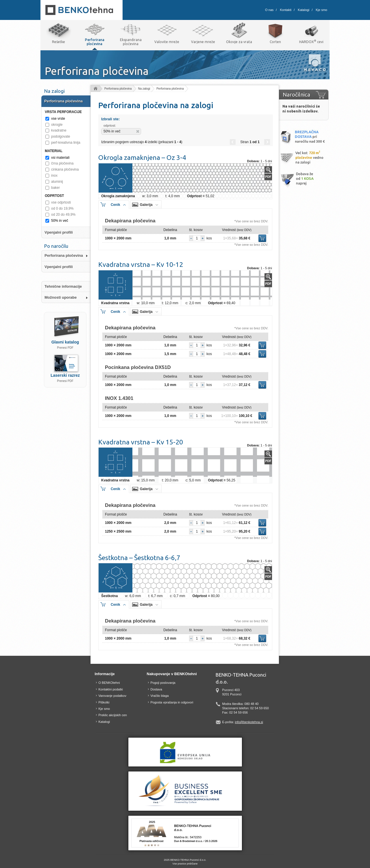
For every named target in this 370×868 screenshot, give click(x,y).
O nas (269, 10)
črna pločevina (62, 163)
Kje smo (321, 10)
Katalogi (304, 10)
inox (54, 176)
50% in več (60, 221)
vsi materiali (60, 158)
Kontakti (286, 10)
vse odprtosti (61, 202)
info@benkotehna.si (249, 722)
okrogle (57, 125)
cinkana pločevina (65, 169)
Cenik (115, 205)
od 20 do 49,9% (63, 215)
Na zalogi (144, 89)
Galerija (146, 205)
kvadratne (59, 130)
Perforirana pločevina (118, 89)
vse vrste (58, 119)
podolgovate (61, 136)
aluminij (57, 182)
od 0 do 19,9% (62, 208)
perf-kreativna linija (66, 143)
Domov (95, 89)
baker (55, 188)
